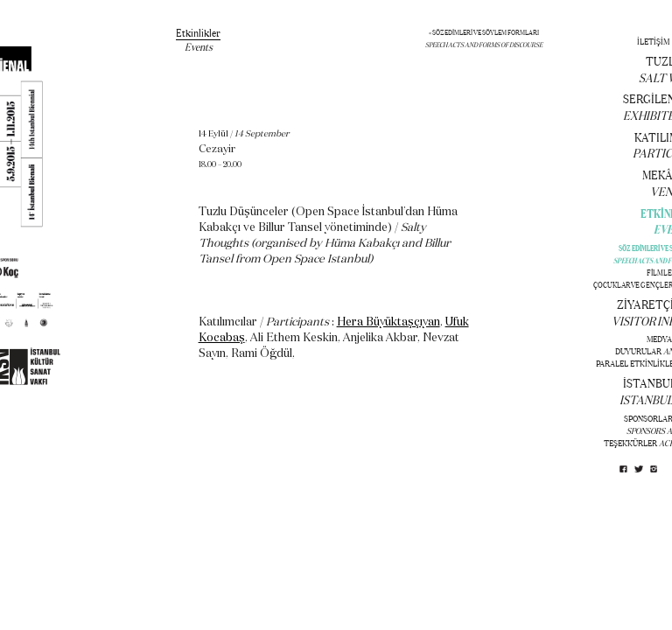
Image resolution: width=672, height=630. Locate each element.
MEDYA (659, 339)
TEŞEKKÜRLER (630, 443)
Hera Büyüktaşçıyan (388, 322)
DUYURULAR (638, 351)
